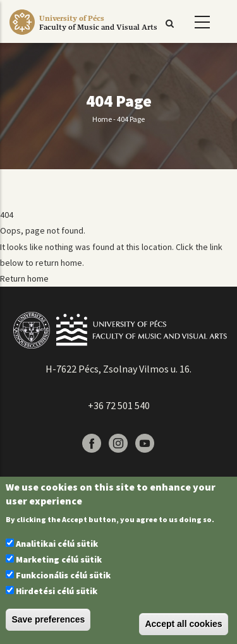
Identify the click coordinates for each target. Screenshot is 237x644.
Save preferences (48, 619)
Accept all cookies (183, 624)
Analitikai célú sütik (57, 544)
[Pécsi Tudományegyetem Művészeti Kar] (98, 35)
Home (102, 119)
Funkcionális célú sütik (63, 575)
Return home (24, 278)
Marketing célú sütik (59, 559)
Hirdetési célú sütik (57, 591)
